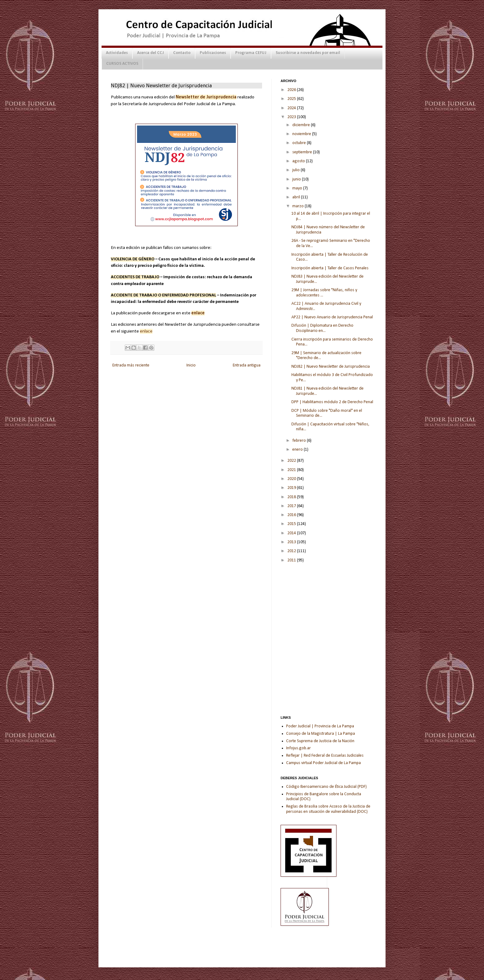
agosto (299, 161)
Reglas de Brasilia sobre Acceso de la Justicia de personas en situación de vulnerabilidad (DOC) (328, 809)
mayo (298, 188)
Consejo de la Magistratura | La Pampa (321, 734)
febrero (300, 441)
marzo (298, 206)
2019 (292, 488)
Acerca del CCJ (150, 53)
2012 (292, 551)
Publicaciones (213, 53)
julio (296, 170)
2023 (292, 117)
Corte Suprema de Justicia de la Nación (320, 741)
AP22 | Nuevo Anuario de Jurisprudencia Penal (332, 317)
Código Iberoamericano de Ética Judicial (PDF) (326, 787)
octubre (300, 143)
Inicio (191, 365)
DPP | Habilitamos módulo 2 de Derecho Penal (332, 402)
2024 (292, 108)
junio (297, 179)
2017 (292, 506)
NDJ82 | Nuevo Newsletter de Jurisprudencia (331, 367)
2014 (292, 533)
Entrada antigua (247, 365)
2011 (292, 560)
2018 (292, 497)
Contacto (182, 53)
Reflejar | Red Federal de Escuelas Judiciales (325, 756)
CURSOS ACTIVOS (122, 64)
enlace (146, 331)
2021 (292, 470)
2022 (292, 461)
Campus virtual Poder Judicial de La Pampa (323, 763)
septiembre (303, 152)
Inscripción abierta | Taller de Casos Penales (330, 268)
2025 (292, 99)
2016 (292, 515)
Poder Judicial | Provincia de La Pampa (320, 726)
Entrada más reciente (131, 365)
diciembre (302, 125)
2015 (292, 524)
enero (298, 450)
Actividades (117, 53)
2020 (292, 479)
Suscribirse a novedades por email (308, 53)
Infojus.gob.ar (298, 748)
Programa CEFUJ (251, 53)
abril (297, 197)
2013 (292, 542)
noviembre (302, 134)
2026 (292, 90)
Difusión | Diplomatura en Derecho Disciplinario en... (322, 328)
